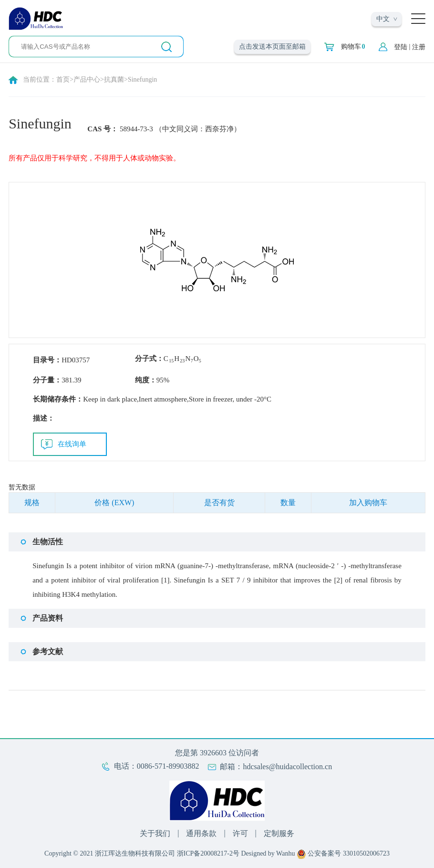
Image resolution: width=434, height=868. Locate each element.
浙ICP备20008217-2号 (208, 853)
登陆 (401, 47)
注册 (419, 47)
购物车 (353, 47)
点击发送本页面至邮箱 (272, 47)
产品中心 (87, 79)
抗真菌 (114, 79)
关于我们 (155, 833)
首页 (63, 79)
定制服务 (279, 833)
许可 (240, 833)
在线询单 (72, 444)
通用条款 (201, 833)
